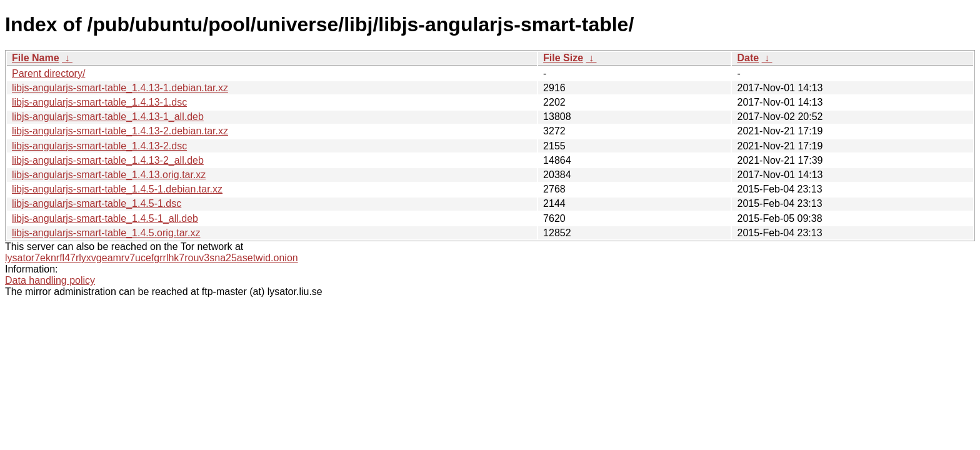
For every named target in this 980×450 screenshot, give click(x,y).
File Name (36, 58)
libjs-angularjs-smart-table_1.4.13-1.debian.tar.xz (120, 88)
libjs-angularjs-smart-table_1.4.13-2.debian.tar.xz (120, 131)
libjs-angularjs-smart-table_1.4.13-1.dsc (99, 102)
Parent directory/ (48, 73)
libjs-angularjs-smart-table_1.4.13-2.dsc (99, 146)
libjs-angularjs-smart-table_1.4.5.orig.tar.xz (106, 233)
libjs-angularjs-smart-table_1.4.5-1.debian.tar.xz (117, 189)
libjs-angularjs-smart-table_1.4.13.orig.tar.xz (109, 175)
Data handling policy (50, 280)
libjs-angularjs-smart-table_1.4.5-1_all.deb (105, 218)
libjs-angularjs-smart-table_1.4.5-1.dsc (97, 203)
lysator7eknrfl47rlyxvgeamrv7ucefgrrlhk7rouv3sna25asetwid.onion (152, 258)
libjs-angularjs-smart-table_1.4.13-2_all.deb (108, 160)
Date (748, 58)
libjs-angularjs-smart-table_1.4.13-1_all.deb (108, 117)
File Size (563, 58)
